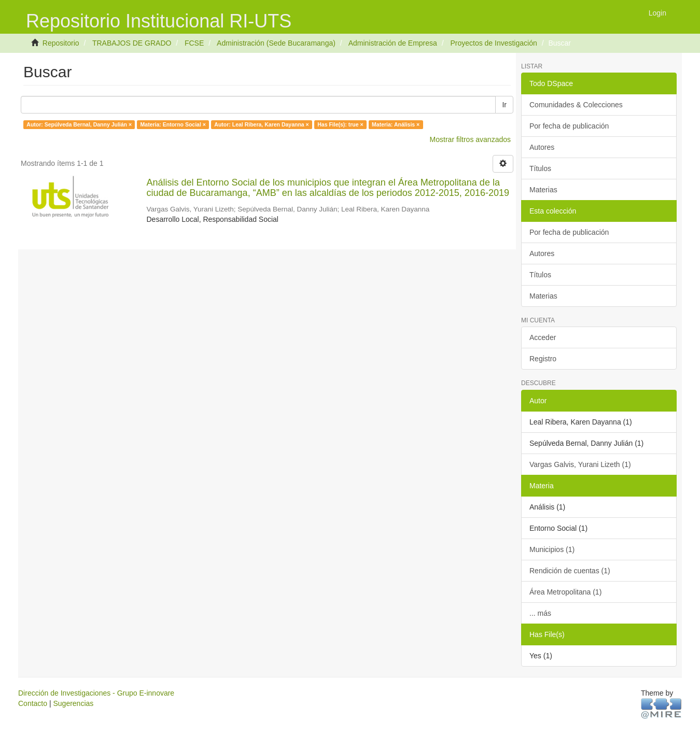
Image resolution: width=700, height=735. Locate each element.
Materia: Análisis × (396, 124)
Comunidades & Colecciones (576, 105)
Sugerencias (73, 703)
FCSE (194, 43)
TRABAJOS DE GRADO (132, 43)
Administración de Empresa (393, 43)
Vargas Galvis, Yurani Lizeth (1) (580, 464)
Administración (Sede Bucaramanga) (276, 43)
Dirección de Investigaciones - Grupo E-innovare (96, 693)
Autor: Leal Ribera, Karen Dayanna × (261, 124)
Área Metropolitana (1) (565, 592)
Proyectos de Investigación (493, 43)
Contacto (33, 703)
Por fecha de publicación (569, 126)
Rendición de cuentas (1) (570, 571)
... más (540, 613)
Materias (543, 190)
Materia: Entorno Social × (173, 124)
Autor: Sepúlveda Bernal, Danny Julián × (79, 124)
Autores (542, 147)
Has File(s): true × (340, 124)
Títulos (540, 168)
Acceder (543, 337)
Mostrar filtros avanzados (470, 139)
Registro (543, 359)
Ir (504, 105)
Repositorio (61, 43)
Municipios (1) (552, 549)
